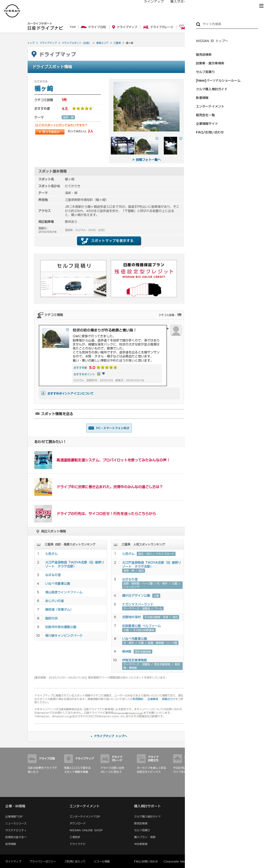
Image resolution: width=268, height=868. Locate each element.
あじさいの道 (55, 601)
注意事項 (153, 699)
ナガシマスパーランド (138, 604)
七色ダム (51, 554)
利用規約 (138, 699)
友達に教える (109, 428)
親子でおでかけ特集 (215, 185)
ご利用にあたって (75, 861)
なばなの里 (53, 575)
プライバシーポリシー (43, 861)
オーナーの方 (203, 6)
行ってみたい (50, 132)
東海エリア (102, 43)
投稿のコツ (169, 699)
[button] (261, 6)
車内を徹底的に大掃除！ (218, 213)
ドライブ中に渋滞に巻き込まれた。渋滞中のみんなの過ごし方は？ (110, 487)
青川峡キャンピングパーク (64, 636)
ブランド (246, 6)
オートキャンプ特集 (215, 175)
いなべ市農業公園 (58, 584)
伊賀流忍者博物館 (135, 660)
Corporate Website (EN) (181, 861)
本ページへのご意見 (217, 861)
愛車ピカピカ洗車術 (215, 203)
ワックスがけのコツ (215, 223)
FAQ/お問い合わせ (146, 861)
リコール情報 (102, 861)
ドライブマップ (48, 43)
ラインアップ (149, 6)
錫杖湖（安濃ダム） (59, 610)
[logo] (12, 11)
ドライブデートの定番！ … (219, 147)
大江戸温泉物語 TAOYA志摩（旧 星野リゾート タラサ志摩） (75, 564)
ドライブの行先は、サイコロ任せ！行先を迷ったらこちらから (106, 514)
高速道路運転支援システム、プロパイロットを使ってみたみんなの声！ (113, 460)
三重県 (117, 43)
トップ (31, 43)
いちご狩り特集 (213, 164)
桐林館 (127, 652)
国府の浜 (51, 618)
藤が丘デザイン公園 (136, 596)
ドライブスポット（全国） (76, 43)
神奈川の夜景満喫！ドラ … (219, 126)
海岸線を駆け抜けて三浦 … (219, 136)
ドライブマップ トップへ (110, 736)
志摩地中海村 (131, 617)
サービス (226, 6)
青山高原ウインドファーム (64, 592)
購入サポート (176, 6)
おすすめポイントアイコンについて (67, 394)
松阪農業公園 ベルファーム (142, 626)
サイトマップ (234, 792)
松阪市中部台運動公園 (61, 627)
